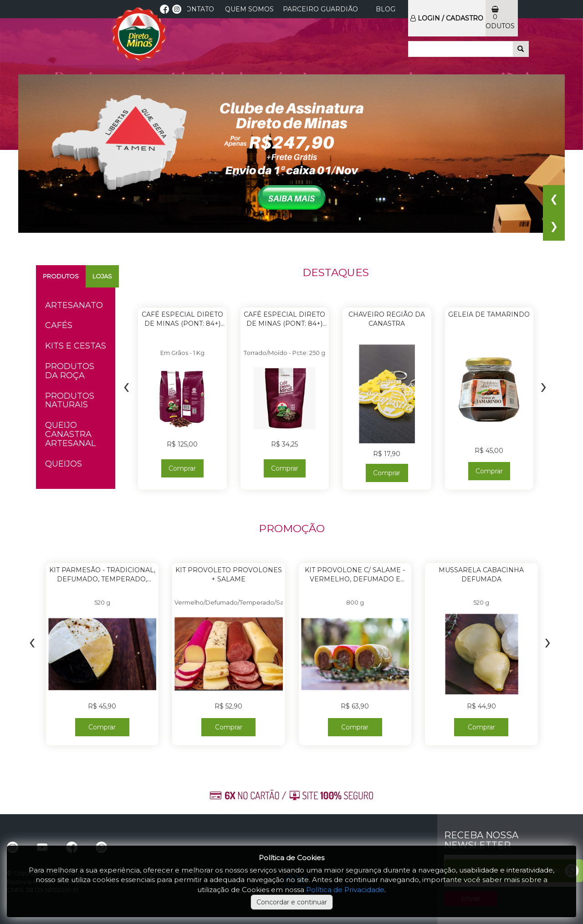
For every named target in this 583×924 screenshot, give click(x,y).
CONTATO (198, 9)
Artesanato (74, 305)
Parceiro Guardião (320, 9)
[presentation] (126, 386)
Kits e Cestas (76, 346)
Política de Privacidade (345, 890)
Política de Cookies (291, 858)
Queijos (64, 464)
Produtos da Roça (70, 371)
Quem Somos (249, 9)
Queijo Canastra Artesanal (70, 434)
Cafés (59, 325)
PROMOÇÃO (292, 529)
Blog (386, 9)
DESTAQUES (336, 272)
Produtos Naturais (70, 400)
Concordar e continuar (292, 902)
